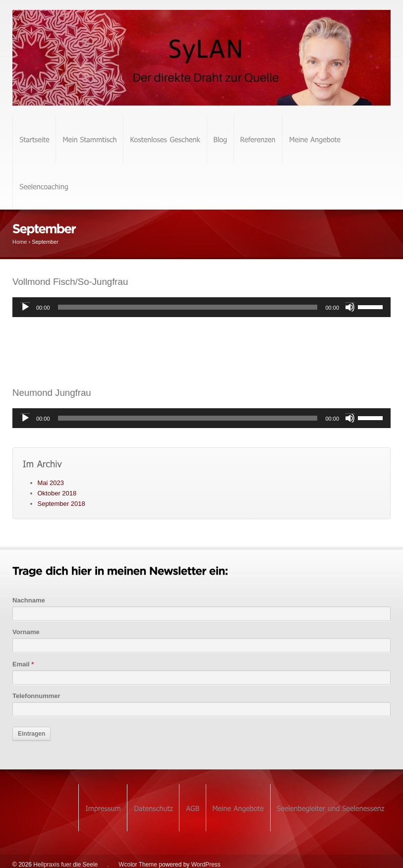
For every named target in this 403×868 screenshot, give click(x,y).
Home (20, 242)
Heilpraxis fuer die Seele (66, 865)
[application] (201, 307)
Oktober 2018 (57, 493)
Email (23, 664)
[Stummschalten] (350, 307)
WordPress (206, 865)
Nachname (29, 600)
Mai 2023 (51, 483)
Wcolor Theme (138, 865)
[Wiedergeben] (25, 307)
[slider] (188, 307)
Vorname (26, 632)
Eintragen (31, 734)
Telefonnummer (36, 696)
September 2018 (61, 504)
